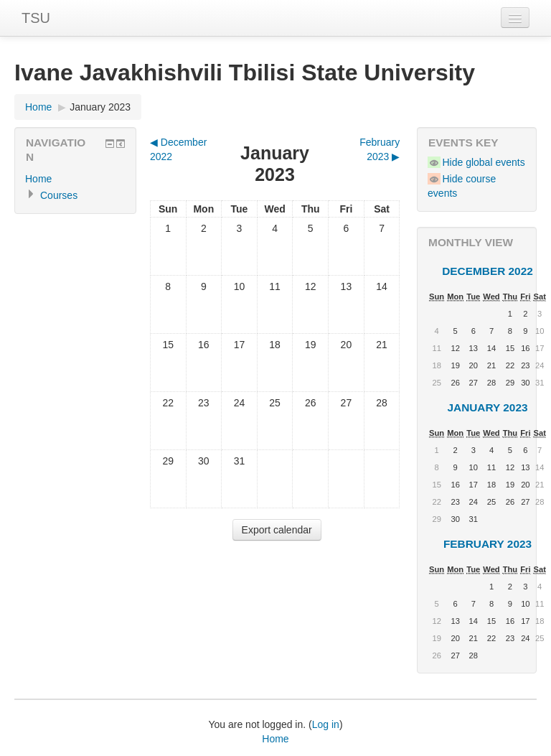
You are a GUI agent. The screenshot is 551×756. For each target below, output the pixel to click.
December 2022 (488, 271)
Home (38, 107)
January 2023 (100, 107)
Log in (326, 724)
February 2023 (488, 544)
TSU (36, 18)
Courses (59, 195)
